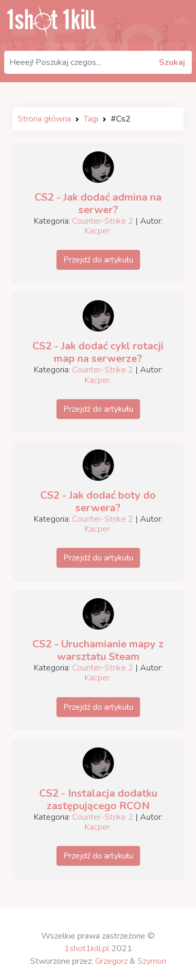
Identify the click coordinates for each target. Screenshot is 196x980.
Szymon (152, 961)
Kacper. (98, 231)
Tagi (91, 119)
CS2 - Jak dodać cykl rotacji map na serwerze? (98, 352)
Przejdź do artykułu (98, 260)
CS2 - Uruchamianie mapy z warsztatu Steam (98, 650)
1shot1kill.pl (87, 949)
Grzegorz (111, 961)
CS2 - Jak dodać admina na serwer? (98, 203)
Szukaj (172, 62)
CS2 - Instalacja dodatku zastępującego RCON (98, 800)
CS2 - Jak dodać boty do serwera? (98, 502)
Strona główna (44, 119)
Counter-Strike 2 (103, 221)
